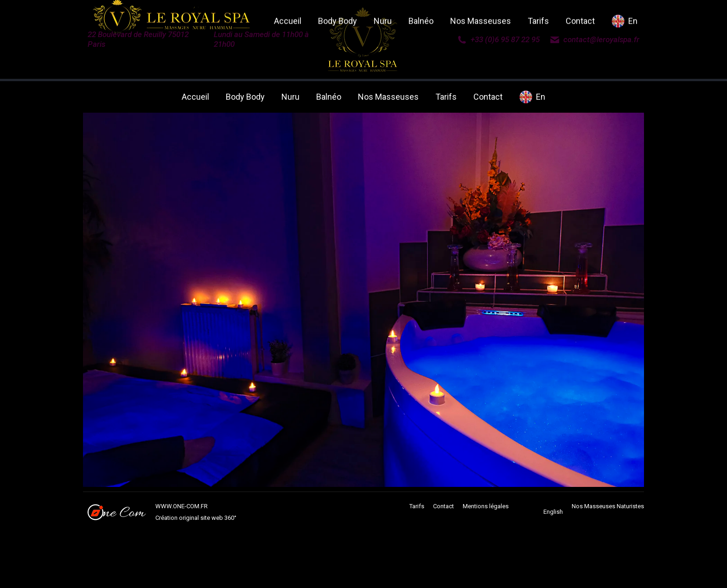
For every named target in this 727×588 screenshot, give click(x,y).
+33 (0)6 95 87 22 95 (498, 39)
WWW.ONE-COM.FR (182, 506)
